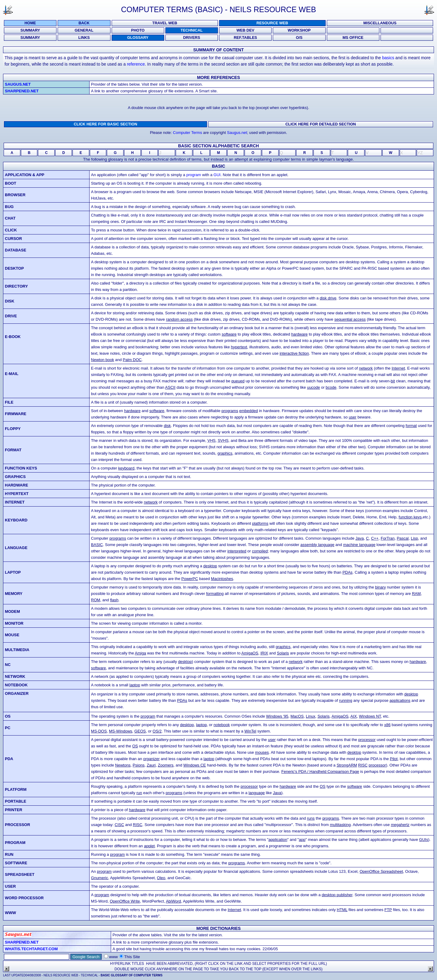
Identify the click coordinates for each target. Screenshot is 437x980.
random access (179, 319)
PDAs (347, 572)
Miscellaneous (380, 23)
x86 (387, 725)
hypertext (239, 347)
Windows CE (195, 765)
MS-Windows (121, 731)
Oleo (161, 878)
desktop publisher (337, 895)
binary (380, 587)
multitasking (340, 825)
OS (135, 746)
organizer (151, 759)
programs (230, 411)
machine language (359, 545)
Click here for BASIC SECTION (105, 124)
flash (114, 600)
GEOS (140, 731)
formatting (215, 594)
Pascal (403, 538)
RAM (416, 594)
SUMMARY (30, 30)
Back (84, 23)
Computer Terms (188, 133)
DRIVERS (191, 38)
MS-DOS (99, 731)
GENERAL (84, 30)
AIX (354, 716)
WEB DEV (245, 30)
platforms (260, 523)
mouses (262, 752)
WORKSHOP (299, 30)
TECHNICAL (192, 30)
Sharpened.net (22, 91)
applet (149, 846)
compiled (260, 551)
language (257, 793)
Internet (398, 368)
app (302, 840)
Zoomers (166, 765)
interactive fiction (294, 353)
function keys (410, 517)
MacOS (297, 716)
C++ (375, 538)
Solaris (283, 653)
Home (30, 23)
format (411, 426)
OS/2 (157, 731)
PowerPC (190, 579)
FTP (388, 910)
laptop (135, 685)
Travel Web (165, 23)
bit (393, 381)
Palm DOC (132, 360)
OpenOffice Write (125, 901)
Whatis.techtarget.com (31, 949)
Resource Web (272, 23)
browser (15, 195)
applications (400, 700)
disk (167, 426)
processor (367, 740)
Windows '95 (277, 716)
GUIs (424, 840)
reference (136, 64)
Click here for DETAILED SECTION (320, 124)
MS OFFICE (353, 38)
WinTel (250, 731)
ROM (96, 600)
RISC (363, 765)
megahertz (400, 825)
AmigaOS (250, 653)
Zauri (151, 765)
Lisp (415, 538)
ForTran (388, 538)
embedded (248, 411)
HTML (342, 910)
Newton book (103, 360)
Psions (139, 765)
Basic (218, 166)
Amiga (140, 653)
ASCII (170, 387)
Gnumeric (100, 878)
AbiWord (174, 901)
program (194, 175)
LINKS (84, 38)
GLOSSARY (138, 38)
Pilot (394, 759)
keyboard (126, 468)
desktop (210, 566)
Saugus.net (18, 84)
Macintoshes (222, 579)
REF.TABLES (245, 38)
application (278, 840)
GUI (217, 175)
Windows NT (370, 716)
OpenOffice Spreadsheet (381, 871)
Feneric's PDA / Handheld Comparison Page (320, 772)
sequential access (350, 319)
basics (388, 58)
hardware (300, 334)
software (229, 334)
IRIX (264, 653)
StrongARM (347, 765)
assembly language (317, 545)
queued (238, 381)
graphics (225, 453)
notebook (222, 725)
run (139, 793)
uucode (314, 387)
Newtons (123, 765)
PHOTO (138, 30)
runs (311, 818)
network (366, 368)
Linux (311, 716)
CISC (119, 825)
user (352, 417)
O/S (299, 38)
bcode (331, 387)
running (346, 700)
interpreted (237, 551)
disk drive (328, 298)
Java (359, 538)
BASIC (97, 545)
